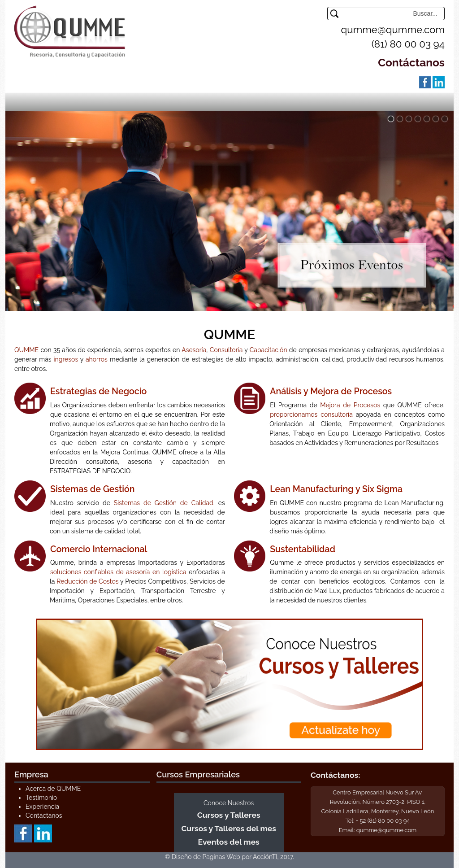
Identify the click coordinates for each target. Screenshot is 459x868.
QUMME (26, 350)
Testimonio (41, 798)
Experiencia (42, 807)
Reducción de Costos (87, 581)
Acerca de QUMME (53, 789)
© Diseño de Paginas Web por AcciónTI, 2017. (230, 857)
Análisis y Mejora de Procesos (331, 391)
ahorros (97, 359)
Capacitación (268, 350)
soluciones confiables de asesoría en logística (118, 572)
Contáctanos (411, 63)
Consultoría (226, 350)
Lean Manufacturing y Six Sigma (336, 489)
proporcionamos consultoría (311, 414)
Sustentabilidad (303, 549)
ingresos (66, 359)
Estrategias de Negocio (98, 391)
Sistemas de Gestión (92, 489)
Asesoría (194, 350)
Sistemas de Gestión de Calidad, (164, 503)
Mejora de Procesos (350, 405)
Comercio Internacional (99, 549)
